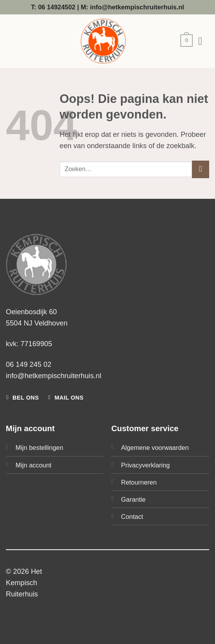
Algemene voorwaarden (155, 448)
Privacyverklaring (145, 465)
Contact (132, 517)
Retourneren (139, 482)
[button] (185, 42)
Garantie (133, 499)
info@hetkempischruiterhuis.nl (54, 376)
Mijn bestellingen (39, 448)
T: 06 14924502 (53, 7)
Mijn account (34, 465)
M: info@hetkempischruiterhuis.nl (132, 7)
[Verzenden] (201, 169)
